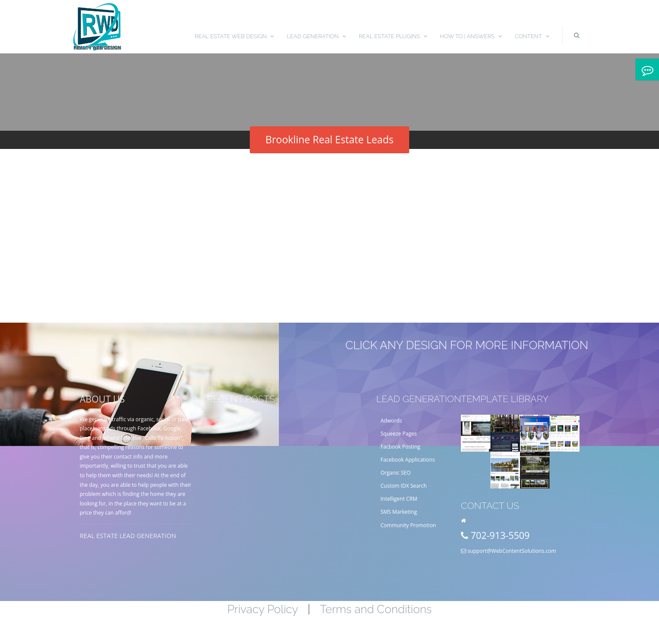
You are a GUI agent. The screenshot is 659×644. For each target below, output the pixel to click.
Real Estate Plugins (393, 36)
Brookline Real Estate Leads (329, 139)
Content (532, 36)
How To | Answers (471, 36)
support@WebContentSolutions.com (512, 551)
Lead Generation (316, 36)
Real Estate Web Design (234, 36)
